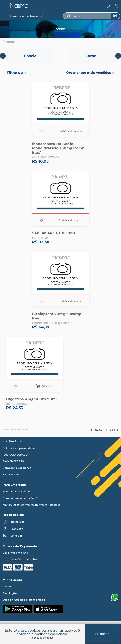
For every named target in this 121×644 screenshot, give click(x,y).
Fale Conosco (12, 474)
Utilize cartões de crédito (20, 559)
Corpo (91, 56)
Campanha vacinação (17, 468)
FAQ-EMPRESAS (13, 461)
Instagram (13, 522)
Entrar (7, 587)
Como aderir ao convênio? (20, 498)
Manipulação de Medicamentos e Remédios (32, 505)
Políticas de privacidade (19, 448)
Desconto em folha (15, 553)
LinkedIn (12, 536)
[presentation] (3, 56)
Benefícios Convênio (16, 491)
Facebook (13, 529)
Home (8, 42)
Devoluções (10, 593)
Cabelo (30, 56)
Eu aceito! (103, 634)
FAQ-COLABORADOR (16, 455)
